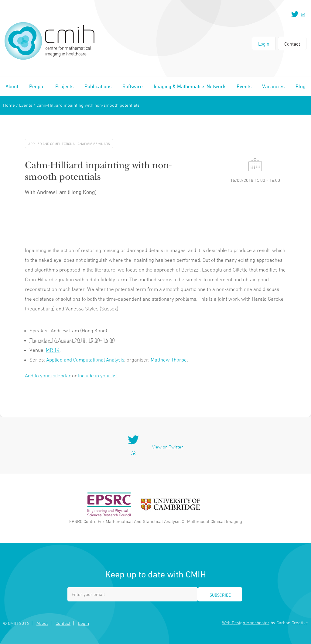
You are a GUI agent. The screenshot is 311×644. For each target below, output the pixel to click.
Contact (292, 44)
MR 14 (53, 350)
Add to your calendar (48, 376)
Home (9, 105)
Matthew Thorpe (169, 360)
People (37, 86)
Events (244, 86)
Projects (64, 86)
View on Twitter (168, 447)
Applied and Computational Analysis (85, 360)
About (12, 86)
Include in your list (98, 376)
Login (264, 44)
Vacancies (273, 86)
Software (133, 86)
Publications (98, 86)
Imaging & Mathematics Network (190, 86)
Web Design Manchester (246, 623)
